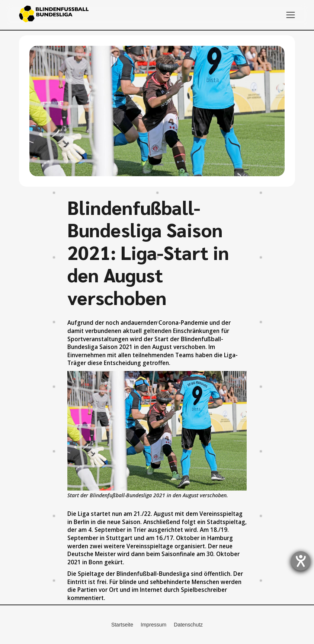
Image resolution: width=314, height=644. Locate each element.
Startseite (122, 625)
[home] (54, 15)
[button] (291, 15)
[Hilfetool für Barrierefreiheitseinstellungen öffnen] (301, 561)
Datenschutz (188, 625)
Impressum (153, 625)
